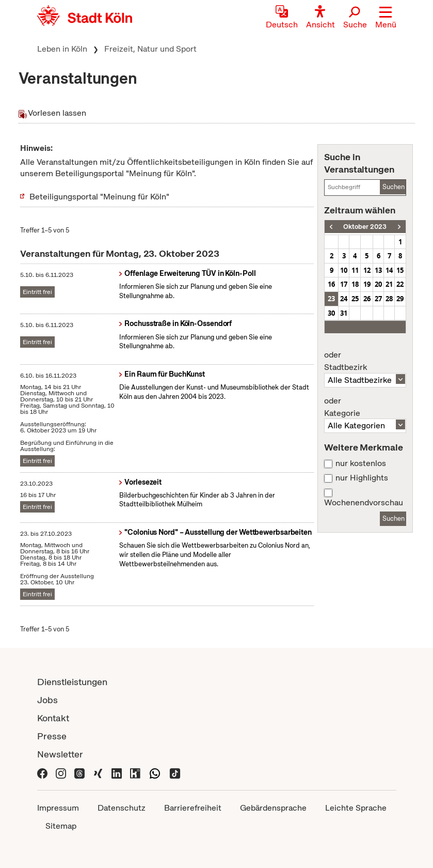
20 (378, 284)
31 (344, 313)
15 (400, 270)
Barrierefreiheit (193, 808)
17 (344, 284)
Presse (52, 736)
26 (367, 299)
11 (355, 270)
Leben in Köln (62, 49)
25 (355, 299)
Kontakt (53, 718)
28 (389, 299)
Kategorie (365, 407)
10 (344, 270)
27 (378, 299)
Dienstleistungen (72, 682)
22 (400, 284)
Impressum (58, 808)
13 (378, 270)
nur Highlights (362, 478)
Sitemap (61, 826)
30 (331, 313)
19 (367, 284)
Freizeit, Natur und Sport (150, 49)
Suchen (394, 187)
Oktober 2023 (365, 227)
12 (367, 270)
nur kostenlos (361, 463)
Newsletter (60, 754)
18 (355, 284)
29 (400, 299)
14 (389, 270)
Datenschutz (122, 808)
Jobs (47, 700)
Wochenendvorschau (364, 503)
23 (331, 299)
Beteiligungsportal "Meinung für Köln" (99, 197)
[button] (386, 18)
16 (331, 284)
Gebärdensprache (273, 808)
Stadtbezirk (365, 361)
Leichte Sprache (356, 808)
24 (344, 299)
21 (389, 284)
